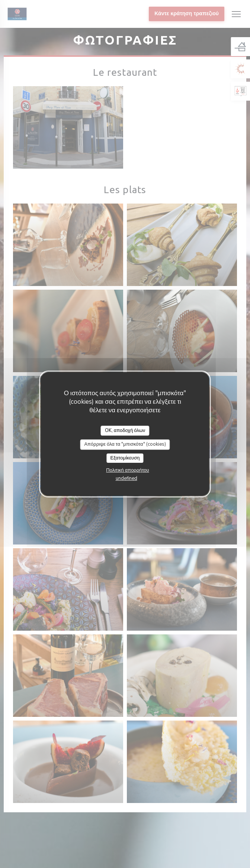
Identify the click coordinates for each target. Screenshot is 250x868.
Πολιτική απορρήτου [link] (127, 470)
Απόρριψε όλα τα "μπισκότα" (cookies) (125, 444)
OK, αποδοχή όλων (125, 430)
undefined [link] (126, 478)
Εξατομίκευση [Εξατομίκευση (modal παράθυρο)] (125, 458)
